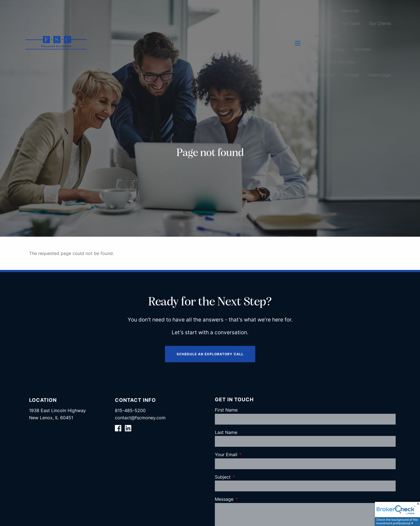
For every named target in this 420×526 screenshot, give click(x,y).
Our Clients (380, 24)
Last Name (226, 432)
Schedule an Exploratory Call (210, 354)
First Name (226, 410)
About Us (350, 11)
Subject (245, 477)
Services (362, 49)
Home (326, 11)
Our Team (351, 24)
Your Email (249, 454)
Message (247, 499)
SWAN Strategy (329, 49)
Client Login (379, 75)
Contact (351, 75)
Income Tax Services (335, 62)
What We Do (326, 36)
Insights (327, 75)
